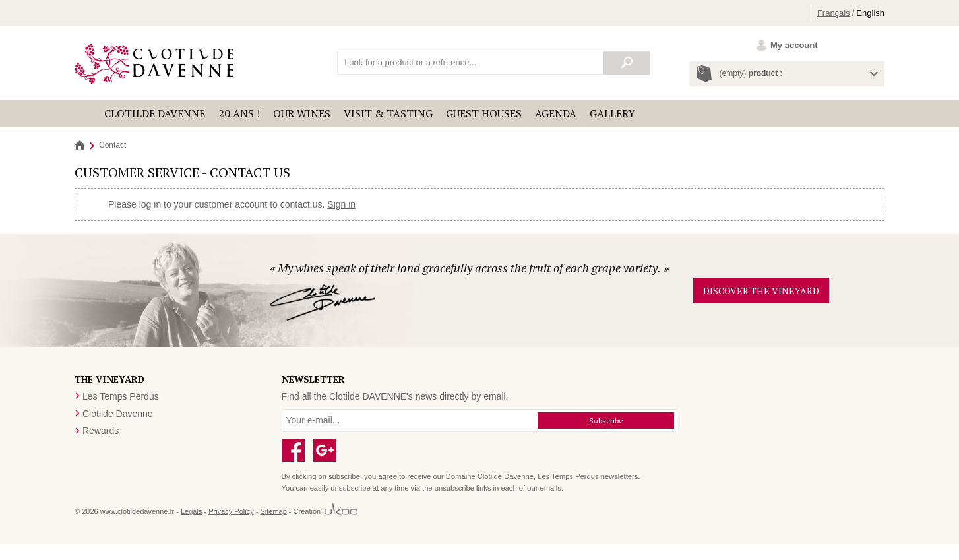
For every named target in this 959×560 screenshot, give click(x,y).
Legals (191, 511)
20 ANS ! (239, 113)
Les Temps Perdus (121, 396)
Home (80, 146)
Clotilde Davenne (155, 113)
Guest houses (484, 113)
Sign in (341, 204)
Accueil (86, 113)
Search (627, 63)
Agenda (556, 113)
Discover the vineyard (761, 291)
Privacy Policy (231, 511)
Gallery (612, 113)
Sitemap (273, 511)
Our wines (302, 113)
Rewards (101, 431)
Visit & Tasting (388, 113)
